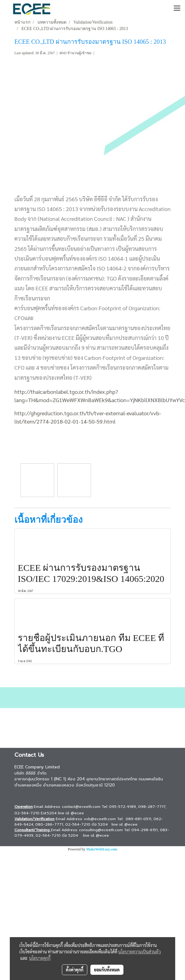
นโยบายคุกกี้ (40, 958)
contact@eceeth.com (81, 807)
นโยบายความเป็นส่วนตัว (140, 952)
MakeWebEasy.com (102, 849)
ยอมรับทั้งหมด (107, 970)
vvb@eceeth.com (100, 819)
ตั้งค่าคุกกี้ (75, 970)
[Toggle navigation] (177, 9)
